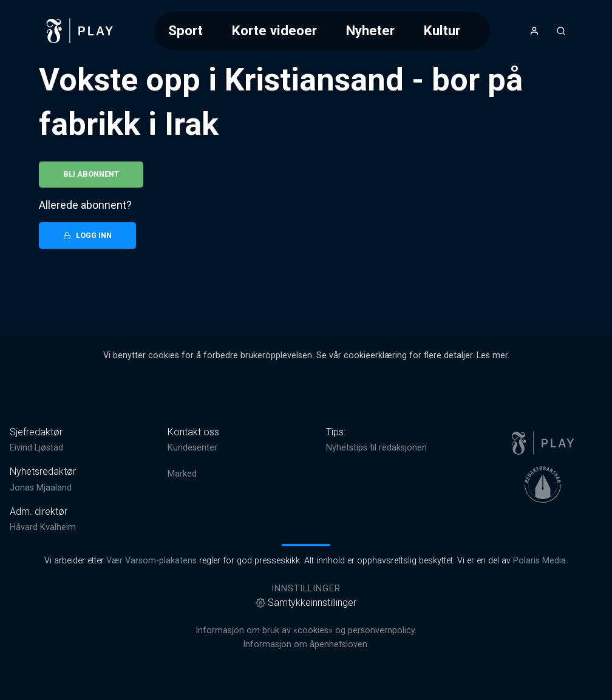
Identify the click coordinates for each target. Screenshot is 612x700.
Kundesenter (192, 448)
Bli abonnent (91, 174)
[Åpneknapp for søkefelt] (561, 31)
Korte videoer (274, 30)
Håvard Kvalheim (43, 527)
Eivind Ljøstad (36, 448)
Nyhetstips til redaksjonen (376, 448)
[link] (80, 31)
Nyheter (370, 30)
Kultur (442, 30)
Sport (185, 30)
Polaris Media (539, 561)
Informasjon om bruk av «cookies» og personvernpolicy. (306, 630)
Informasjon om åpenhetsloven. (306, 644)
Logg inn (87, 235)
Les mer (492, 355)
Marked (182, 474)
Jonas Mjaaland (41, 488)
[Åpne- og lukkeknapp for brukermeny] (534, 31)
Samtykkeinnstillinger (306, 603)
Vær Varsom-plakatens (151, 561)
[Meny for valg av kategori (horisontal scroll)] (322, 31)
